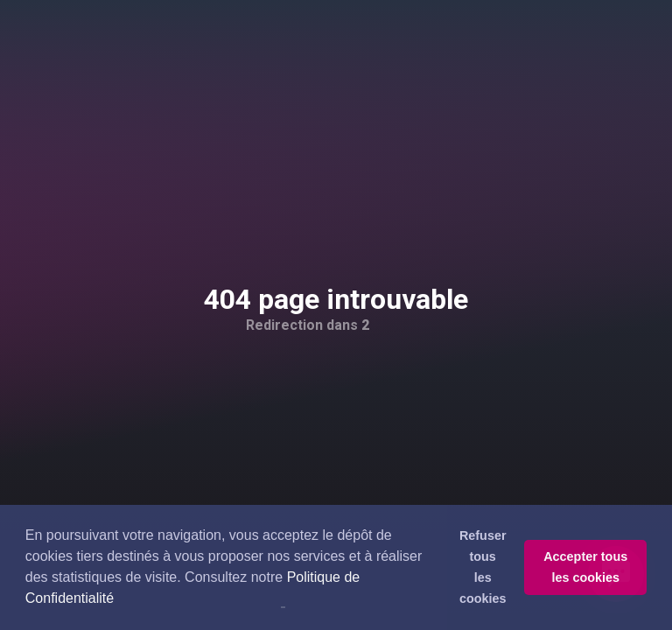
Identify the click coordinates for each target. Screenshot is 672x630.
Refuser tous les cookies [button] (483, 567)
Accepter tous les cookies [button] (585, 567)
